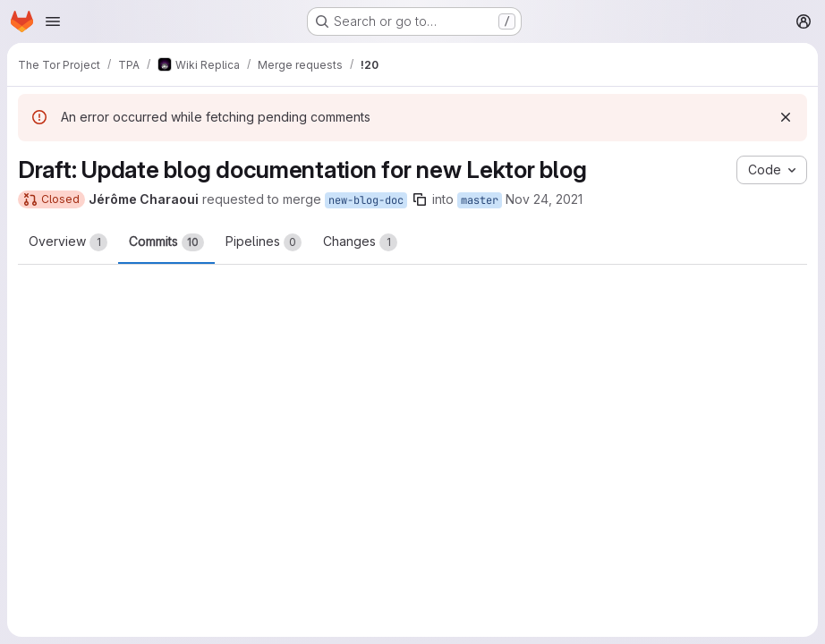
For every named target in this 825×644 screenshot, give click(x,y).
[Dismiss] (786, 117)
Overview (68, 242)
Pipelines (264, 242)
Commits (166, 242)
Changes (360, 242)
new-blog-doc (366, 200)
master (480, 200)
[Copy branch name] (420, 199)
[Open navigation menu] (53, 21)
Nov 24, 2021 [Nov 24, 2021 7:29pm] (544, 199)
